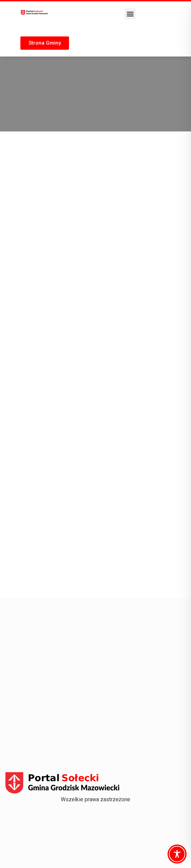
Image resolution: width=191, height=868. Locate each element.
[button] (130, 14)
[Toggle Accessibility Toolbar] (177, 854)
